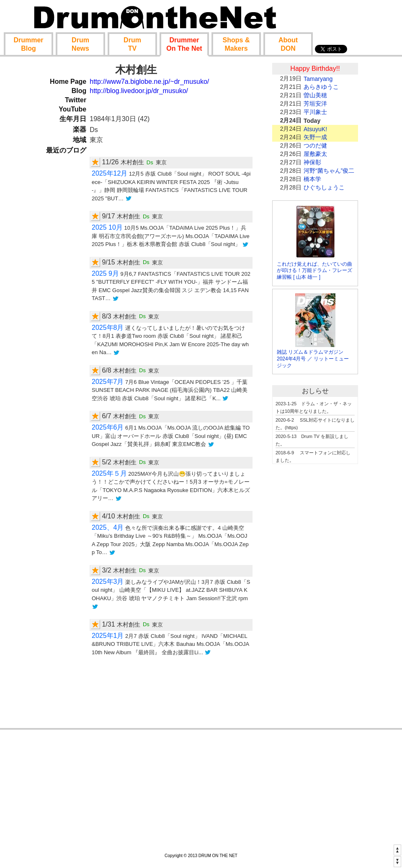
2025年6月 (108, 427)
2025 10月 (107, 227)
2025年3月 (108, 582)
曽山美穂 (315, 95)
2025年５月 (109, 473)
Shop (236, 44)
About (288, 44)
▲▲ (397, 850)
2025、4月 (108, 527)
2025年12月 (110, 173)
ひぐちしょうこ (324, 187)
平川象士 (315, 112)
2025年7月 (108, 382)
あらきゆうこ (321, 87)
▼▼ (397, 861)
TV (132, 44)
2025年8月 (108, 328)
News (80, 44)
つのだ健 (315, 145)
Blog (28, 44)
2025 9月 (105, 273)
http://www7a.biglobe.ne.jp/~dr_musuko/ (149, 82)
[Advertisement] (315, 598)
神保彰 (312, 162)
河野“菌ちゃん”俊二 (329, 171)
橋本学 (312, 179)
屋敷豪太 (315, 154)
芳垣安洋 (315, 104)
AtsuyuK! (315, 129)
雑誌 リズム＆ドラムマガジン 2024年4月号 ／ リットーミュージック (313, 359)
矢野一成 (315, 137)
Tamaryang (318, 79)
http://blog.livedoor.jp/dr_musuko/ (139, 91)
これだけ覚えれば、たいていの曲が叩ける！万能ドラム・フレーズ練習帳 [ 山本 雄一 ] (314, 271)
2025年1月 (108, 636)
